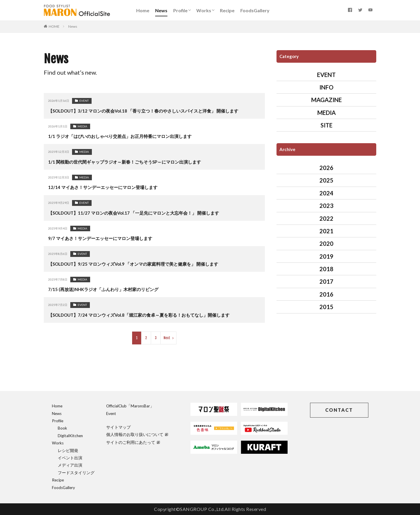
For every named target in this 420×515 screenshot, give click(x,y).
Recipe (227, 10)
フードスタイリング (76, 473)
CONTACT (339, 410)
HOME (54, 26)
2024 (326, 193)
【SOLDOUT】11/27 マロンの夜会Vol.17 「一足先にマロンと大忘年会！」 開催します (139, 213)
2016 (326, 294)
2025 (326, 180)
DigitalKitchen (70, 436)
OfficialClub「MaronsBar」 (130, 406)
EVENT (84, 101)
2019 (326, 256)
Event (111, 414)
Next (167, 338)
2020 (326, 244)
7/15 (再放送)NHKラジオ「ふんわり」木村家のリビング (107, 289)
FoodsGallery (255, 10)
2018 (326, 269)
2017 (326, 281)
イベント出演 (70, 458)
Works (204, 10)
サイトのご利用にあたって (133, 442)
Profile (180, 10)
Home (143, 10)
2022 (326, 218)
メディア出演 (70, 465)
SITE (327, 125)
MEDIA (82, 126)
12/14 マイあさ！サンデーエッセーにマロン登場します (106, 187)
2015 (326, 307)
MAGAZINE (327, 100)
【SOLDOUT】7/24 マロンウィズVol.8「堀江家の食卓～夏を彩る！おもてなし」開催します (145, 315)
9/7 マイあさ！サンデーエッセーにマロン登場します (103, 238)
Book (62, 428)
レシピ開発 (68, 451)
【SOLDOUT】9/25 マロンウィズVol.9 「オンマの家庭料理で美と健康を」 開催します (139, 264)
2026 (326, 168)
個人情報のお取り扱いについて (137, 435)
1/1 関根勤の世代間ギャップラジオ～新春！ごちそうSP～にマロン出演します (129, 162)
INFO (326, 87)
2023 (326, 206)
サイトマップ (118, 427)
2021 (326, 231)
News (161, 10)
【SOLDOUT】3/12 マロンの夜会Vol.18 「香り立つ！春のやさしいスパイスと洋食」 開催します (150, 111)
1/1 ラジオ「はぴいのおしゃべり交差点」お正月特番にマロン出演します (124, 136)
